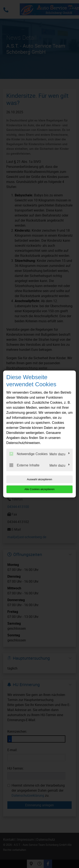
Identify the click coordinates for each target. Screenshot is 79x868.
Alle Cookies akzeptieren (39, 489)
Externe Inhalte (24, 465)
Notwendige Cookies (29, 454)
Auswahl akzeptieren (39, 479)
